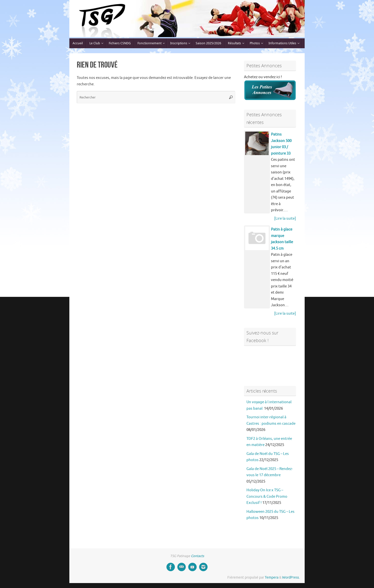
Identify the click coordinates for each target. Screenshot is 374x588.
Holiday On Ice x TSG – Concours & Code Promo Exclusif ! (267, 496)
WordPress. (291, 577)
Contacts (198, 556)
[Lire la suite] (285, 219)
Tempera (272, 577)
